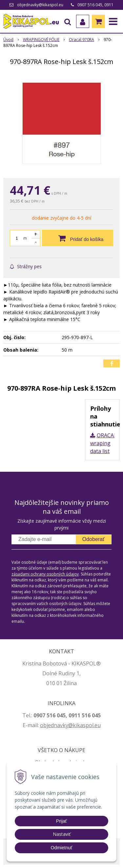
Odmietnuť (62, 848)
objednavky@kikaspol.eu (40, 5)
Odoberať (93, 539)
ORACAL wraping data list (103, 443)
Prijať (61, 821)
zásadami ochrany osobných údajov (45, 574)
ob (43, 725)
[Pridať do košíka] (78, 238)
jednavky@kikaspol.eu (74, 725)
